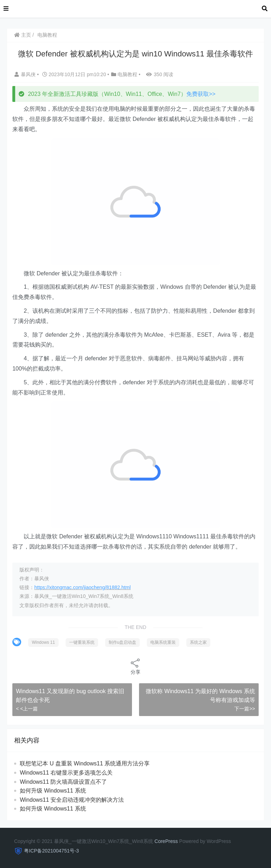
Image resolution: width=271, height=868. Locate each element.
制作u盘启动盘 (123, 642)
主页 (23, 35)
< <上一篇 (27, 709)
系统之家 (198, 642)
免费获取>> (201, 94)
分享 (135, 666)
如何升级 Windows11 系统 (53, 791)
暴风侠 (26, 74)
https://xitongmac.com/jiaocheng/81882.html (82, 587)
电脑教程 (47, 35)
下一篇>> (245, 709)
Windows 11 (43, 642)
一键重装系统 (82, 642)
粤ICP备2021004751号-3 (52, 851)
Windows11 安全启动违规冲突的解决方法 (72, 800)
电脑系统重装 (163, 642)
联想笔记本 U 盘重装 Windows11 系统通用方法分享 (85, 763)
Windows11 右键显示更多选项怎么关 (66, 773)
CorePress (166, 841)
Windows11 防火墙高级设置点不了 (63, 782)
